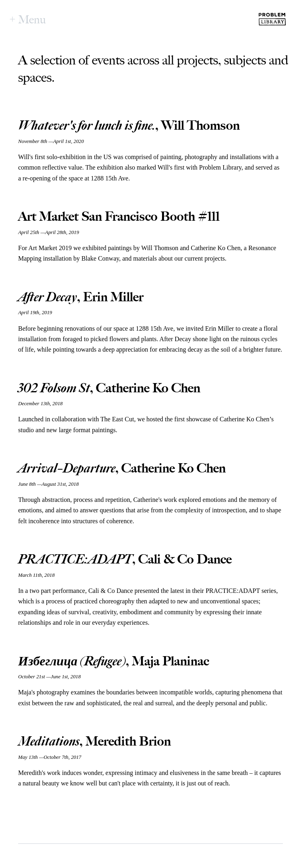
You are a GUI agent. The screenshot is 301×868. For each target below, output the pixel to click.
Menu (32, 19)
